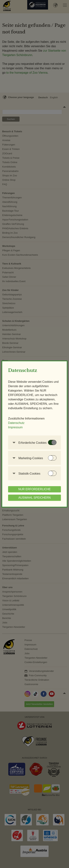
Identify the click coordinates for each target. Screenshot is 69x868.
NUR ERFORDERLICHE (34, 489)
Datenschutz (16, 423)
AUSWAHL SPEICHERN (35, 498)
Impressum (15, 427)
